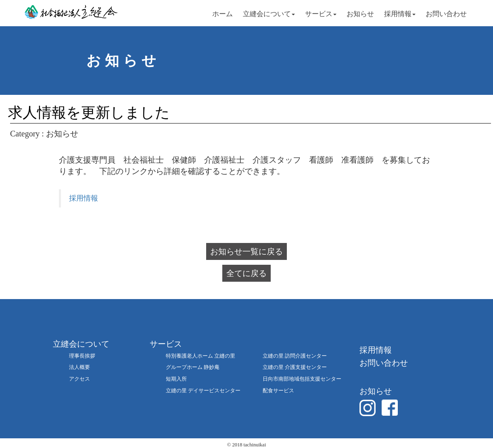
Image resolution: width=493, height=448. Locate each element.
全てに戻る (246, 273)
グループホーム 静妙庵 (193, 367)
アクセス (79, 379)
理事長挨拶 (82, 356)
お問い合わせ (446, 14)
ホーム (222, 14)
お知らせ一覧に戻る (246, 251)
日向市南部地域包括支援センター (302, 379)
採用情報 (400, 14)
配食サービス (278, 390)
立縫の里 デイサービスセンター (203, 390)
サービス (321, 14)
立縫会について (269, 14)
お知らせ (360, 14)
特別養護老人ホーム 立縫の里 (201, 356)
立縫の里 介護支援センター (295, 367)
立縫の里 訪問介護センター (295, 356)
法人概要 (79, 367)
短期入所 (176, 379)
